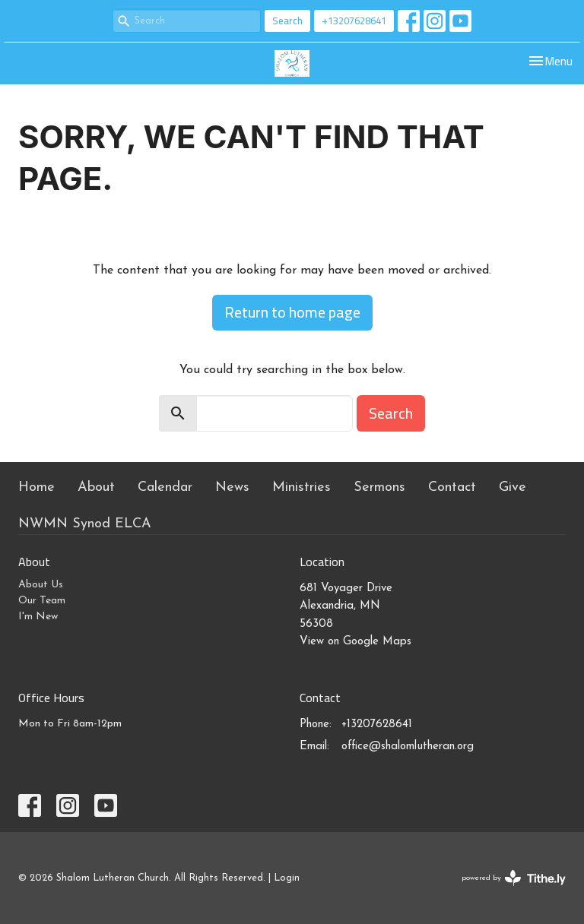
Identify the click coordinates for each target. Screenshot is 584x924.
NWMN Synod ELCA (85, 524)
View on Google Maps (355, 642)
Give (513, 487)
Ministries (302, 487)
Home (36, 487)
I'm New (38, 617)
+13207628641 (354, 21)
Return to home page (292, 312)
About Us (41, 585)
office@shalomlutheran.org (408, 747)
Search (287, 21)
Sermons (379, 487)
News (232, 487)
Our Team (42, 601)
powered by (514, 878)
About (96, 487)
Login (287, 878)
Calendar (165, 487)
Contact (452, 487)
